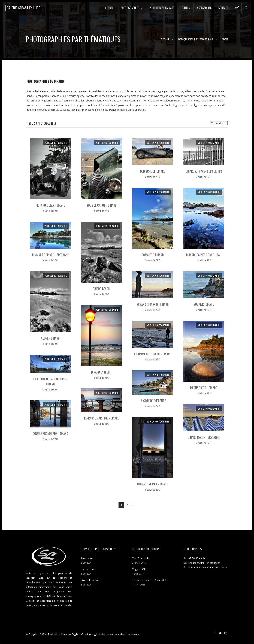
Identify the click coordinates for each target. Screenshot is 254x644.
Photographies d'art (162, 8)
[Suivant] (133, 505)
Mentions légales (129, 634)
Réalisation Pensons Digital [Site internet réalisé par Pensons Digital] (64, 634)
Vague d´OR (139, 569)
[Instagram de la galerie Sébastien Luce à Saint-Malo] (226, 634)
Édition (186, 8)
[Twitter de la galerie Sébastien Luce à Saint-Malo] (221, 634)
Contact (223, 8)
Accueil (109, 8)
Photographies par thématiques (195, 39)
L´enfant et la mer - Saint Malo (150, 580)
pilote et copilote (90, 580)
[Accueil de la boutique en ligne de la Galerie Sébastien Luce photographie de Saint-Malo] (23, 8)
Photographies (130, 8)
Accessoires (204, 8)
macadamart (88, 569)
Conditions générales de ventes (99, 634)
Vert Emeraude (141, 558)
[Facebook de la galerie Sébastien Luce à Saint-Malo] (216, 634)
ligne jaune (87, 558)
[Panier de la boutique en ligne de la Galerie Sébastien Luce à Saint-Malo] (237, 8)
